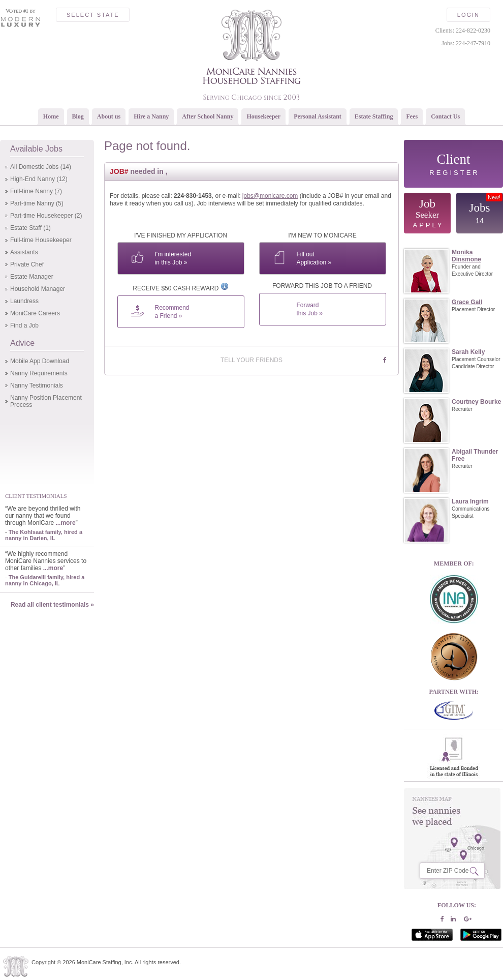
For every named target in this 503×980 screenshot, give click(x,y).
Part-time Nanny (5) (37, 203)
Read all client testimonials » (52, 605)
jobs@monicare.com (270, 196)
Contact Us (445, 116)
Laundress (24, 301)
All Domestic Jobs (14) (41, 167)
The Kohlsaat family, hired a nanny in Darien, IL (44, 535)
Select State (93, 15)
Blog (78, 116)
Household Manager (38, 289)
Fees (412, 116)
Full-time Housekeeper (41, 240)
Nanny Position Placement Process (46, 401)
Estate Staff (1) (30, 228)
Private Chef (27, 264)
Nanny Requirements (39, 373)
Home (51, 116)
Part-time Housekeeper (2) (46, 216)
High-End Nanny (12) (39, 179)
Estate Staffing (374, 116)
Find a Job (24, 325)
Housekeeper (263, 116)
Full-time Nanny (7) (36, 191)
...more (65, 523)
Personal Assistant (318, 116)
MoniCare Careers (35, 313)
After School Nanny (208, 116)
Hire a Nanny (151, 116)
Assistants (24, 252)
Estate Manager (32, 277)
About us (109, 116)
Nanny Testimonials (37, 385)
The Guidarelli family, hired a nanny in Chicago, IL (45, 580)
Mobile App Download (40, 361)
